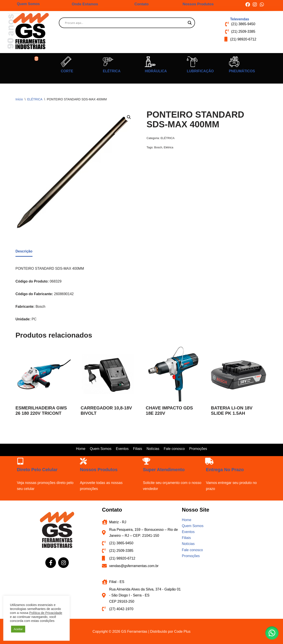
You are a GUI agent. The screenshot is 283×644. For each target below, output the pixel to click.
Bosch (158, 147)
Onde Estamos (85, 4)
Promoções (198, 449)
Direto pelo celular (38, 470)
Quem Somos (28, 4)
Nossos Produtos (198, 4)
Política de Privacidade (46, 613)
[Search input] (125, 23)
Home (81, 449)
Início (19, 99)
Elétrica (169, 147)
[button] (36, 59)
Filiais (138, 449)
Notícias (153, 449)
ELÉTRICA (112, 71)
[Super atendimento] (148, 462)
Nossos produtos (99, 470)
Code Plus (182, 632)
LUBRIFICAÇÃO (200, 71)
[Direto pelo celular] (22, 462)
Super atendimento (164, 470)
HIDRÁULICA (156, 71)
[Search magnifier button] (190, 23)
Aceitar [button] (18, 629)
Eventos (122, 449)
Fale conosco (174, 449)
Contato (141, 4)
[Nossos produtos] (85, 462)
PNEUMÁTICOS (242, 71)
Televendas (240, 19)
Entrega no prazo (225, 470)
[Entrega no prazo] (211, 462)
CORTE (67, 71)
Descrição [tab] (24, 251)
